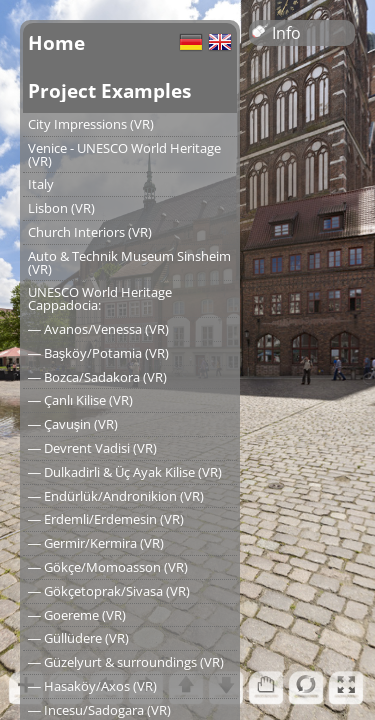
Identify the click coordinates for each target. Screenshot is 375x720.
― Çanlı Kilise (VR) (80, 400)
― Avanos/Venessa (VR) (98, 329)
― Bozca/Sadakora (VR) (97, 377)
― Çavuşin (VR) (73, 424)
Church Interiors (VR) (90, 232)
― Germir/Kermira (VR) (96, 543)
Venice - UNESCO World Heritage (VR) (124, 154)
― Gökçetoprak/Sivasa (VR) (109, 591)
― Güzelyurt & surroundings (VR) (126, 662)
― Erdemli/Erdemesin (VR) (106, 519)
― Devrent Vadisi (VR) (92, 448)
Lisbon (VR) (61, 208)
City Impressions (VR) (91, 124)
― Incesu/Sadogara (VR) (99, 710)
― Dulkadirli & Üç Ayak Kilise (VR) (125, 472)
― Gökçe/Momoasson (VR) (108, 567)
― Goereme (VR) (77, 615)
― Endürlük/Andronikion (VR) (116, 496)
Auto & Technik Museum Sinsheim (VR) (129, 262)
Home (56, 42)
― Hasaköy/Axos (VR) (92, 686)
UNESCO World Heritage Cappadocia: (100, 298)
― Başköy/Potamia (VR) (98, 353)
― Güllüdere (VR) (78, 638)
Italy (41, 184)
